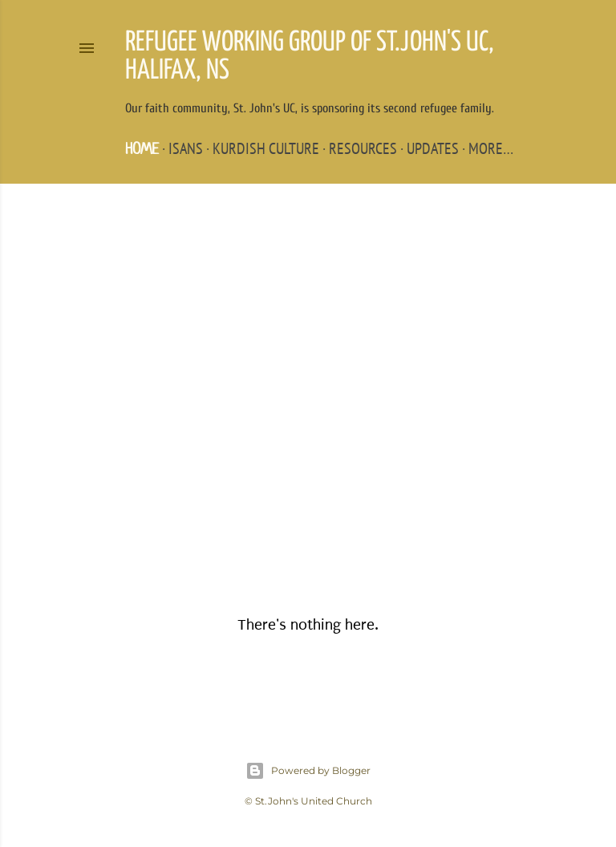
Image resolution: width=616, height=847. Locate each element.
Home (142, 149)
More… (491, 148)
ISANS (186, 148)
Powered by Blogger (308, 771)
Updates (433, 148)
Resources (363, 148)
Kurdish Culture (266, 148)
